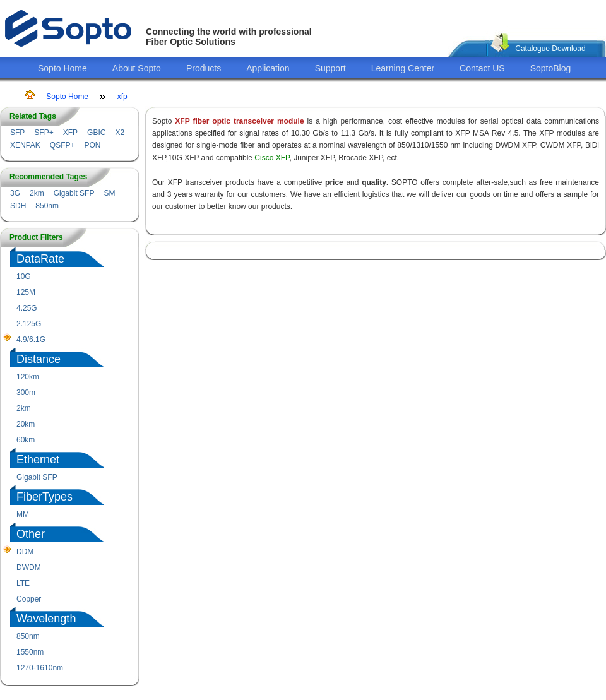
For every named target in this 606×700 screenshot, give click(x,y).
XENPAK (25, 145)
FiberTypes (45, 497)
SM (109, 193)
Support (330, 68)
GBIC (96, 133)
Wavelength (46, 619)
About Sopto (137, 68)
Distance (39, 359)
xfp (122, 97)
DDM (25, 552)
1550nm (30, 652)
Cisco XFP (272, 158)
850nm (47, 206)
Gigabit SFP (74, 193)
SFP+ (44, 133)
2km (37, 193)
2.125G (29, 324)
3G (15, 193)
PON (92, 145)
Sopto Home (62, 68)
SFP (17, 133)
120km (28, 377)
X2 (120, 133)
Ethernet (38, 460)
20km (26, 424)
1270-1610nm (40, 668)
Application (268, 68)
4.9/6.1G (31, 340)
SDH (18, 206)
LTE (23, 583)
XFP (70, 133)
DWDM (29, 567)
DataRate (40, 259)
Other (31, 534)
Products (204, 68)
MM (23, 514)
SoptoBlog (551, 68)
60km (26, 440)
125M (26, 292)
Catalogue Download (550, 49)
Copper (29, 599)
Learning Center (403, 68)
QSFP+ (62, 145)
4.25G (27, 308)
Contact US (482, 68)
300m (26, 393)
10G (24, 276)
